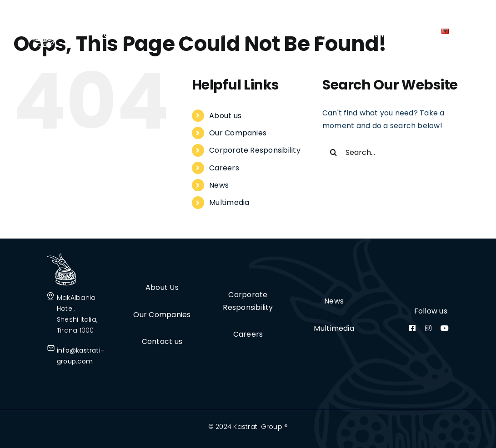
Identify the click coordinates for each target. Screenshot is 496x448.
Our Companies (238, 133)
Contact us (162, 341)
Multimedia (229, 202)
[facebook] (412, 328)
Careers (224, 168)
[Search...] (396, 152)
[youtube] (445, 328)
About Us (162, 287)
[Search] (334, 152)
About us (225, 116)
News (219, 185)
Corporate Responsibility (255, 150)
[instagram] (428, 328)
